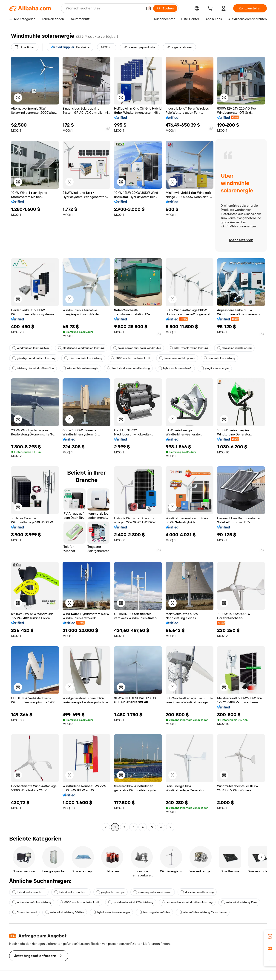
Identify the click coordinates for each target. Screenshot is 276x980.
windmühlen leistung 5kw (31, 348)
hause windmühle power (177, 358)
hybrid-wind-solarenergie (111, 912)
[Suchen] (165, 8)
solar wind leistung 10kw (239, 902)
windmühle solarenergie (80, 368)
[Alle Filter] (25, 47)
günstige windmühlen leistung (34, 358)
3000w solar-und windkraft (80, 902)
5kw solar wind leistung (234, 348)
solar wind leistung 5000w (65, 912)
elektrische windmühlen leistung (81, 348)
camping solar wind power (153, 892)
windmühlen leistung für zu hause (203, 912)
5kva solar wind (24, 912)
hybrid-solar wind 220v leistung (131, 902)
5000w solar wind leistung (189, 348)
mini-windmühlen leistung (83, 358)
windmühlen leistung (219, 358)
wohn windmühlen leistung (32, 902)
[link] (270, 936)
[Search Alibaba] (104, 8)
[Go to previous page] (106, 827)
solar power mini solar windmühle (137, 348)
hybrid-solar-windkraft (175, 368)
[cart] (211, 9)
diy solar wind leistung (197, 892)
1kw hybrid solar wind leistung (128, 368)
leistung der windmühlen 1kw (33, 368)
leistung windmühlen (154, 912)
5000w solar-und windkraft (131, 358)
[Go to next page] (170, 827)
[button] (149, 8)
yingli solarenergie (215, 368)
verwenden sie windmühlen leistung (187, 902)
